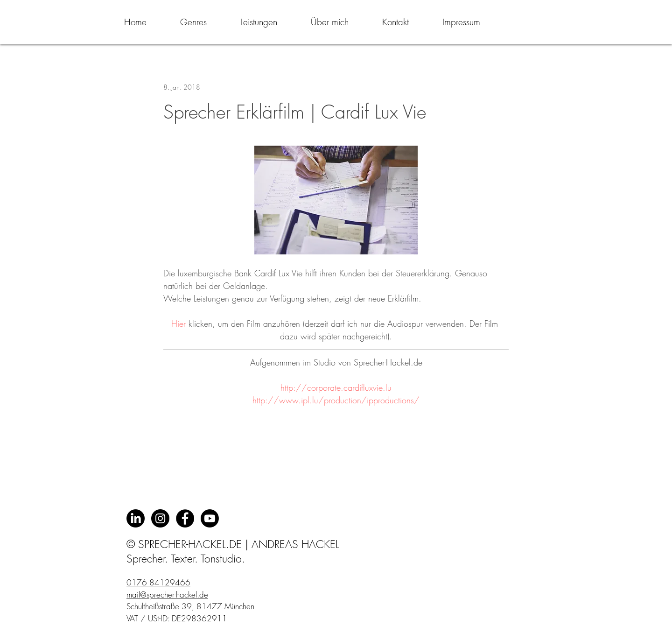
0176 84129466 (158, 582)
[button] (193, 22)
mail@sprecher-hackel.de (167, 594)
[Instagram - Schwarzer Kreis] (160, 518)
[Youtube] (210, 518)
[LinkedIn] (136, 518)
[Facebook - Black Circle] (185, 518)
